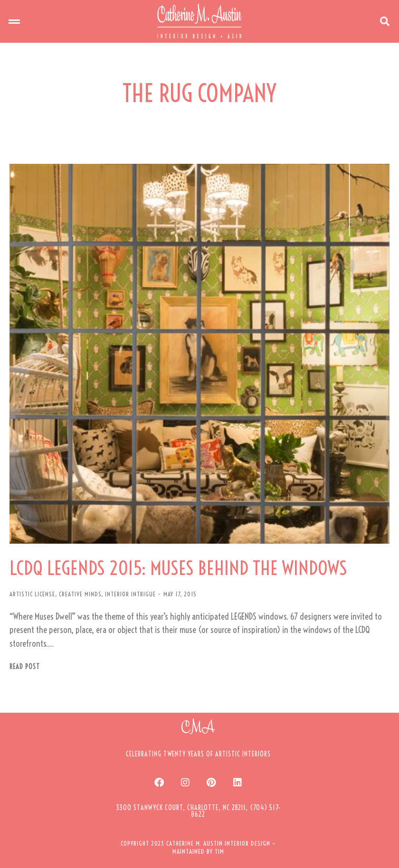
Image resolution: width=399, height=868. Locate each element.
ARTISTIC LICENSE (32, 594)
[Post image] (199, 354)
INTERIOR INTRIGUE (130, 594)
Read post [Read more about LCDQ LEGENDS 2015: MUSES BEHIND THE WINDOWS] (25, 667)
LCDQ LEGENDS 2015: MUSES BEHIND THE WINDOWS (178, 568)
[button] (14, 21)
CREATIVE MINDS (80, 594)
